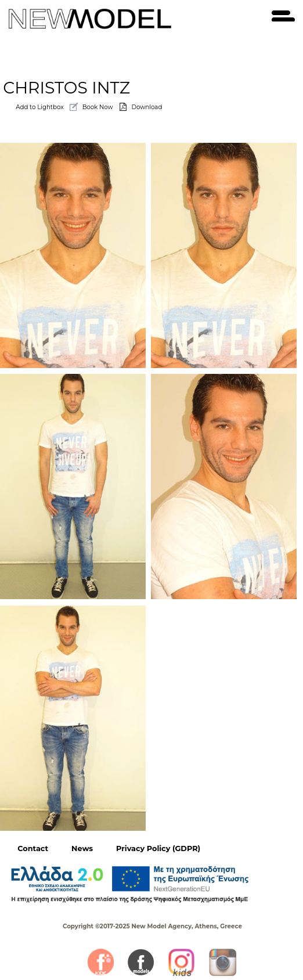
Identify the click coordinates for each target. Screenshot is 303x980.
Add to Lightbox (39, 107)
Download (147, 107)
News (82, 849)
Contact (33, 849)
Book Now (98, 107)
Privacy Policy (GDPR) (158, 849)
